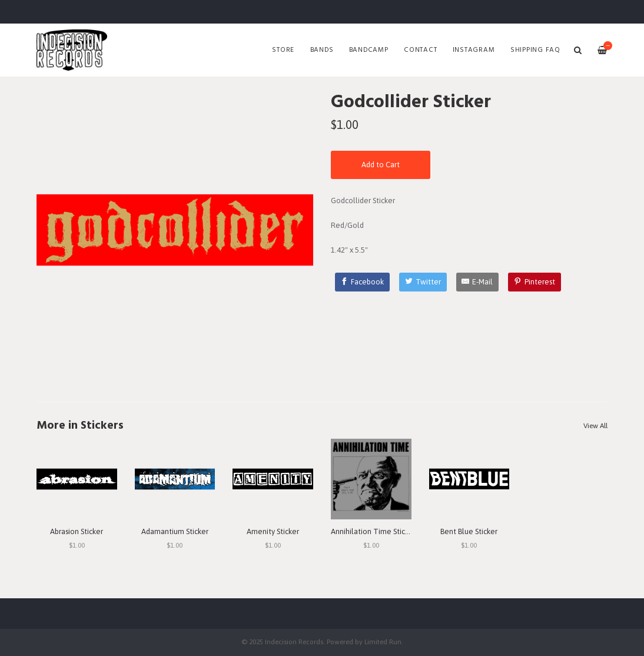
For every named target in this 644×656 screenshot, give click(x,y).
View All (595, 426)
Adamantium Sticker (175, 531)
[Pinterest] (535, 282)
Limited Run (383, 642)
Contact (420, 50)
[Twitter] (423, 282)
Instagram (474, 50)
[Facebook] (363, 282)
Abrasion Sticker (77, 531)
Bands (322, 50)
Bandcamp (369, 50)
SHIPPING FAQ (535, 50)
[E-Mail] (478, 282)
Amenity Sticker (273, 531)
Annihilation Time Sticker (373, 531)
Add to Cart (381, 165)
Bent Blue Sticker (469, 531)
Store (283, 50)
